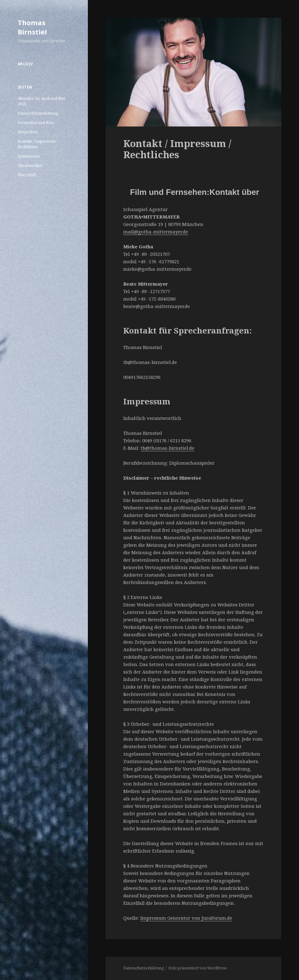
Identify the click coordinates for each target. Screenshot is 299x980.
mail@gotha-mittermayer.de (156, 232)
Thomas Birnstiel (32, 27)
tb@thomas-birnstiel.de (168, 448)
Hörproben (28, 132)
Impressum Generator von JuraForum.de (186, 918)
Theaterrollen (30, 166)
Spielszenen (29, 156)
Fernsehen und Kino (36, 123)
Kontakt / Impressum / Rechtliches (38, 144)
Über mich (27, 175)
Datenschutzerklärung (38, 113)
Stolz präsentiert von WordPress (198, 968)
